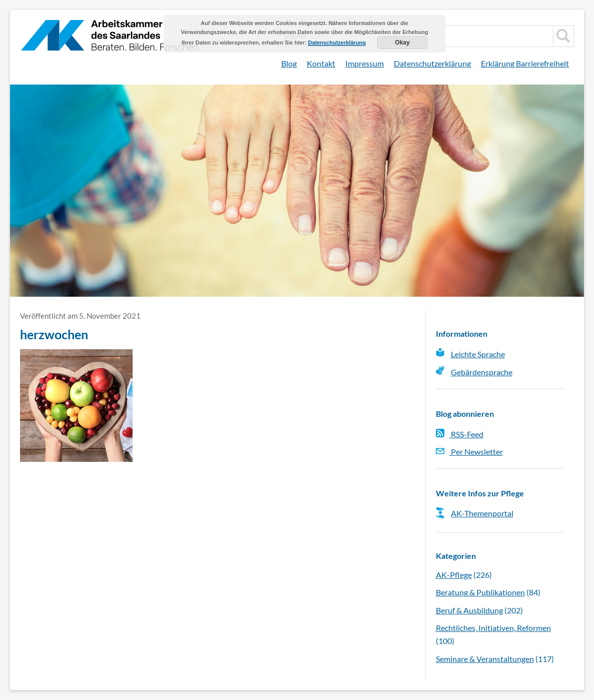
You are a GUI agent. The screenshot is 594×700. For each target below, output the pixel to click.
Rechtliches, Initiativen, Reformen (493, 628)
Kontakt (321, 63)
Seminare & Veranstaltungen (485, 659)
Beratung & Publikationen (480, 592)
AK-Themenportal (482, 513)
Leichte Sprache (478, 354)
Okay (402, 43)
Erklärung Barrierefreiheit (525, 63)
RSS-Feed (460, 434)
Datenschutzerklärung (432, 63)
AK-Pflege (454, 575)
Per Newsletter (469, 452)
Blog (289, 63)
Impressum (365, 63)
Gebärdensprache (482, 372)
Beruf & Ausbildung (469, 610)
